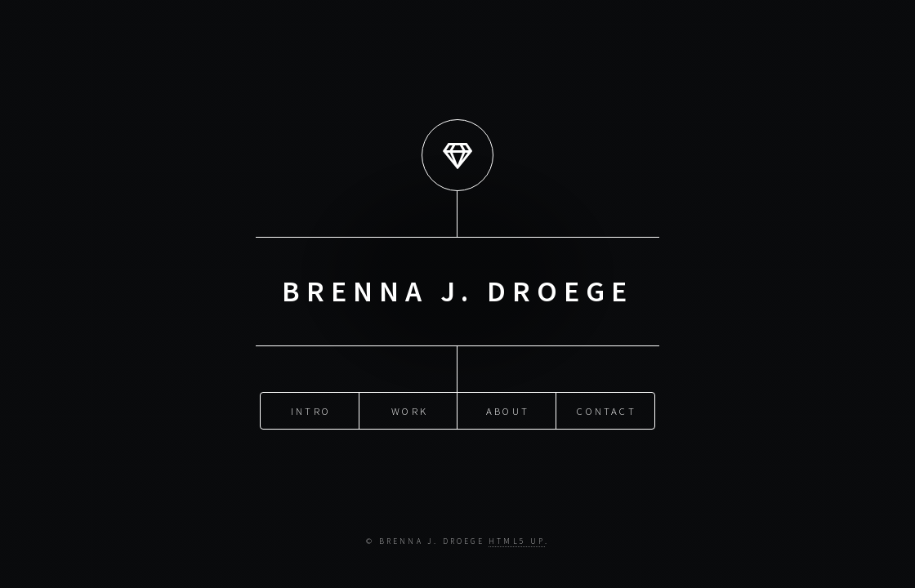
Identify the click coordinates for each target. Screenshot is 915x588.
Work (410, 410)
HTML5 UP (517, 541)
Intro (311, 410)
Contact (606, 410)
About (508, 410)
